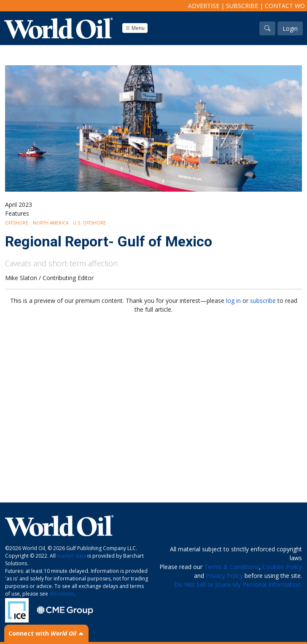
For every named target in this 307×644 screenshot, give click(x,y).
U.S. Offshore (89, 223)
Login (290, 28)
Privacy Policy (224, 576)
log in (233, 301)
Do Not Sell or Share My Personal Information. (238, 584)
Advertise (204, 6)
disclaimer (62, 594)
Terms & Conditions (232, 567)
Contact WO (285, 6)
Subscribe (242, 6)
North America (51, 223)
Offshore (17, 223)
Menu (135, 28)
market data (71, 556)
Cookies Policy (282, 567)
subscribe (263, 301)
